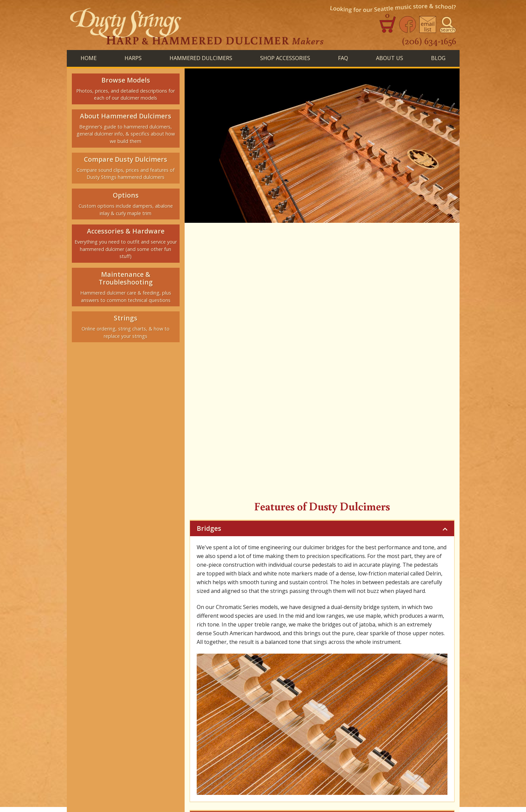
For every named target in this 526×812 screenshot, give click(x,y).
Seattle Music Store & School (340, 684)
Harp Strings (211, 684)
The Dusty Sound (338, 632)
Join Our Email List (309, 692)
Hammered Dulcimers (219, 672)
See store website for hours (108, 783)
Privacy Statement (393, 793)
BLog (438, 58)
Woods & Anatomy (284, 632)
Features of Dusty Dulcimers (322, 647)
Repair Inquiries (170, 684)
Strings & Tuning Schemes (401, 632)
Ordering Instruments (221, 692)
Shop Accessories (288, 672)
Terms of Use (434, 793)
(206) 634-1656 (429, 41)
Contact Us (267, 692)
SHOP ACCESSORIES (285, 58)
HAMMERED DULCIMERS (201, 58)
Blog (392, 672)
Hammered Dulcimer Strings (267, 684)
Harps (166, 672)
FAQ (343, 58)
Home (89, 58)
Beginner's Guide (231, 632)
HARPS (133, 58)
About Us (390, 58)
